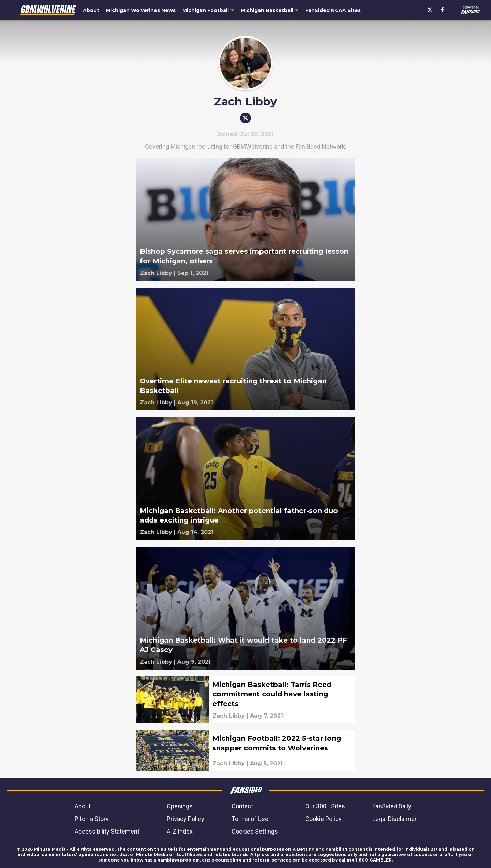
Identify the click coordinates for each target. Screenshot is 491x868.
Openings (180, 806)
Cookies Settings (255, 831)
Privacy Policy (185, 819)
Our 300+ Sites (325, 806)
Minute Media (50, 849)
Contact (242, 806)
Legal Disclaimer (395, 819)
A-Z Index (180, 831)
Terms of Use (250, 819)
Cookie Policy (323, 819)
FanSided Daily (392, 806)
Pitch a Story (92, 819)
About (83, 806)
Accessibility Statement (107, 831)
